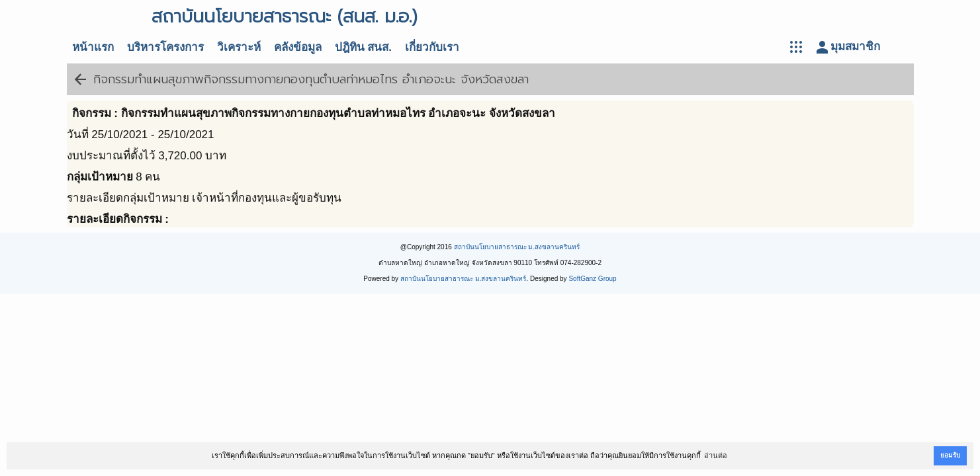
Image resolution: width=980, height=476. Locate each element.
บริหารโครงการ (165, 47)
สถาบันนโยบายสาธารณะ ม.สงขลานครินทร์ (517, 247)
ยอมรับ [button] (950, 455)
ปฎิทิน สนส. (363, 47)
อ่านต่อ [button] (716, 456)
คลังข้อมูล (298, 47)
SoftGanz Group (592, 279)
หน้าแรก (93, 47)
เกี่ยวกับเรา (432, 47)
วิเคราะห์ (239, 47)
